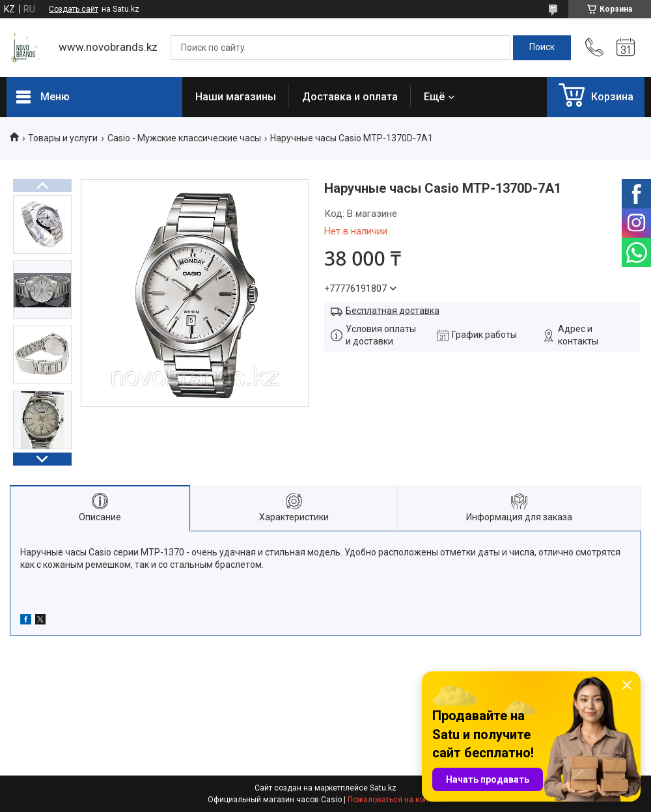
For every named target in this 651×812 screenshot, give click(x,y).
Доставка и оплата (350, 97)
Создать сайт (74, 9)
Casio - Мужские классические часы (184, 138)
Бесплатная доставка (393, 311)
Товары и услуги (63, 138)
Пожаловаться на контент (396, 800)
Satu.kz (383, 788)
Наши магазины (236, 97)
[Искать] (542, 48)
